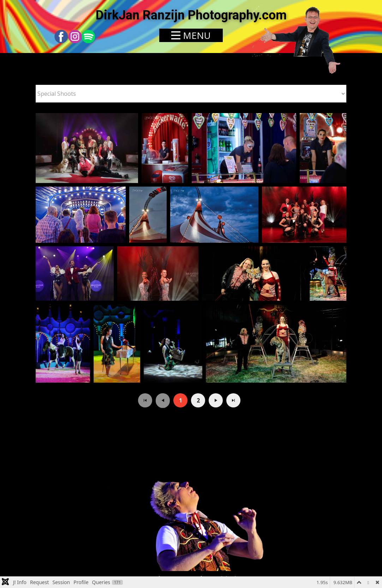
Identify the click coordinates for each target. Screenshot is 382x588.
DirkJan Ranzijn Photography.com (191, 15)
